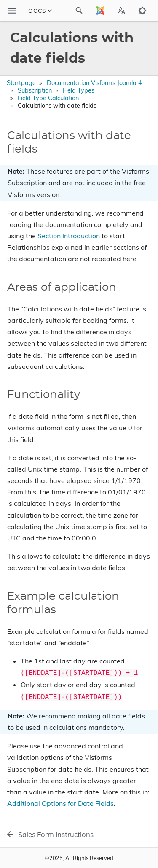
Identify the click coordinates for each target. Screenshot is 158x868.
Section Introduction (69, 236)
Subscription (35, 90)
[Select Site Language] (100, 11)
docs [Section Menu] (41, 11)
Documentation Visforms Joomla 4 (94, 83)
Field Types (79, 90)
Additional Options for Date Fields (60, 803)
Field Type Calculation (48, 98)
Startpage (21, 83)
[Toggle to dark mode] (142, 11)
